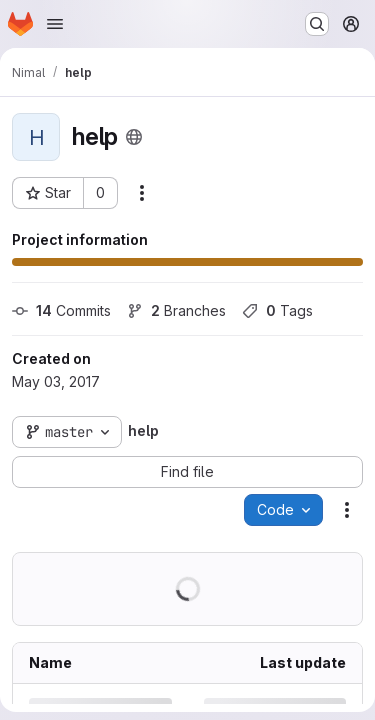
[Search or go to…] (317, 24)
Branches (176, 310)
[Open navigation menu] (55, 24)
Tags (277, 310)
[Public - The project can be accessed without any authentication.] (134, 137)
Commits (61, 310)
